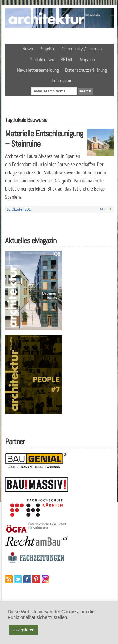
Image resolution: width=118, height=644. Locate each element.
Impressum (62, 81)
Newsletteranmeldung (38, 70)
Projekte (47, 49)
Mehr (104, 209)
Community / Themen (82, 49)
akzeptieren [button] (24, 630)
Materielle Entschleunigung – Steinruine (44, 139)
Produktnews (42, 59)
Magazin (87, 59)
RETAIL (67, 59)
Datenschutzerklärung (86, 70)
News (28, 49)
